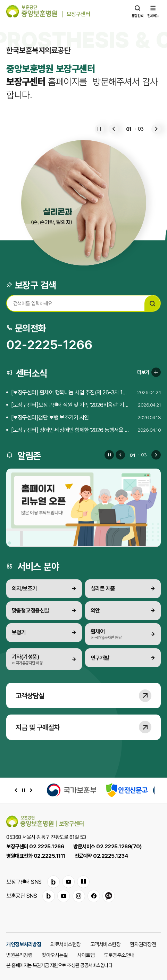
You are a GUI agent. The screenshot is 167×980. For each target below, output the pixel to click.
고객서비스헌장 (106, 944)
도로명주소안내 (119, 955)
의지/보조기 (24, 588)
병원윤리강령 (19, 955)
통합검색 (137, 11)
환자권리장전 (143, 944)
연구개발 (100, 658)
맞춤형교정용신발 (31, 610)
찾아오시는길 (55, 955)
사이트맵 (86, 955)
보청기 (19, 632)
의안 (95, 610)
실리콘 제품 (103, 588)
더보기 (149, 372)
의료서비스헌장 (66, 944)
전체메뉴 (153, 11)
